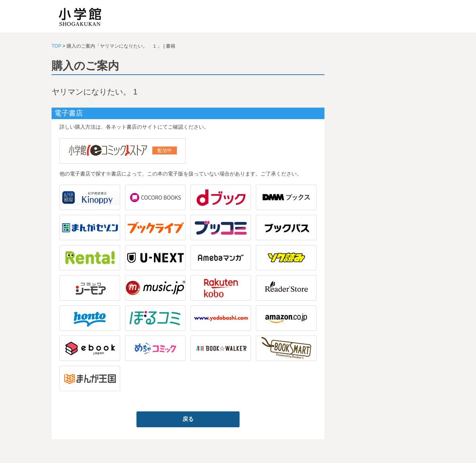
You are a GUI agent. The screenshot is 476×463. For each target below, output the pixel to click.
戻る (188, 419)
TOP (56, 46)
